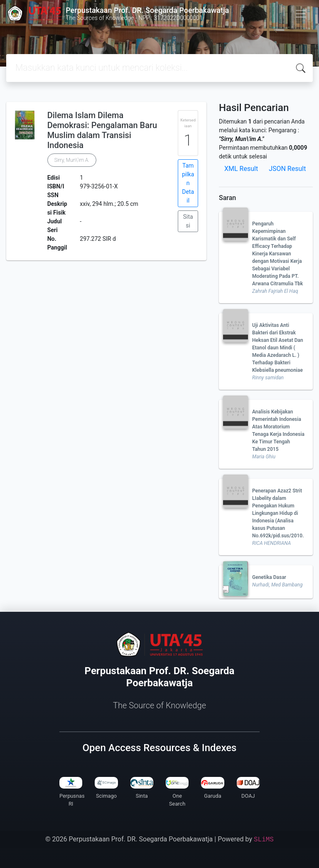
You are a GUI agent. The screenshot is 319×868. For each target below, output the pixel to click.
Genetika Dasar (269, 577)
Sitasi (188, 221)
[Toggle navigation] (301, 14)
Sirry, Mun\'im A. (72, 160)
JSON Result (287, 169)
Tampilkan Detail (188, 183)
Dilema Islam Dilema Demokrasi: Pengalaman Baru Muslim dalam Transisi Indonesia (102, 130)
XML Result (241, 169)
